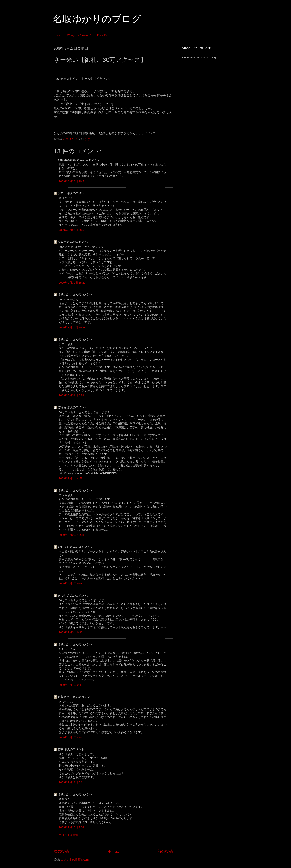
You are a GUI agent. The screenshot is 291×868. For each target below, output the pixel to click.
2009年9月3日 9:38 (71, 632)
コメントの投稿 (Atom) (75, 860)
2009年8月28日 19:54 (72, 181)
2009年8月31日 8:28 (71, 395)
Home (57, 35)
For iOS (102, 35)
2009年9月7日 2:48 (71, 685)
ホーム (113, 851)
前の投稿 (165, 851)
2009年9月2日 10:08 (71, 535)
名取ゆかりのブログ (97, 19)
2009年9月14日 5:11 (71, 782)
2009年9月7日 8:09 (71, 737)
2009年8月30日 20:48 (72, 328)
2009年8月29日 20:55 (72, 230)
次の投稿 (61, 851)
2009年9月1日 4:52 (71, 478)
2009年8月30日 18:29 (72, 283)
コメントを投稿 (69, 835)
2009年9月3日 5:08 (71, 584)
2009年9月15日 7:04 (71, 827)
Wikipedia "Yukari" (79, 35)
